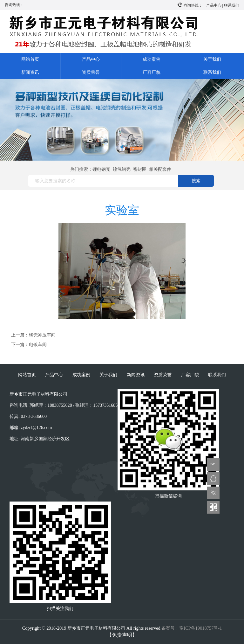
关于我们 (212, 59)
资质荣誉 (91, 72)
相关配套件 (160, 169)
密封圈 (140, 169)
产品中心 (214, 5)
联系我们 (232, 5)
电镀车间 (38, 345)
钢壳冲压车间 (42, 335)
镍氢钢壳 (122, 169)
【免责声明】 (122, 635)
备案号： (192, 628)
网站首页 (30, 59)
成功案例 (152, 59)
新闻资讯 (30, 72)
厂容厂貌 (152, 72)
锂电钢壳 (101, 169)
